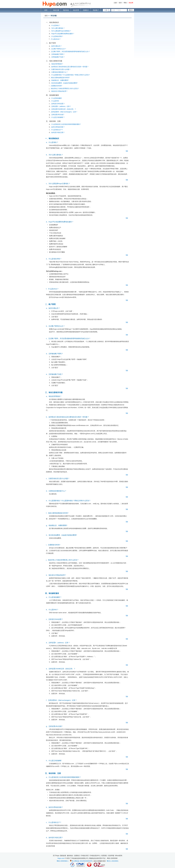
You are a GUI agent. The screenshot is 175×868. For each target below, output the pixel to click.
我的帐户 (96, 10)
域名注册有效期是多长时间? (60, 78)
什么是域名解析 (57, 98)
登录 (120, 3)
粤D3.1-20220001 (113, 861)
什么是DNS (55, 101)
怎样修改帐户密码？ (58, 54)
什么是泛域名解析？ (58, 117)
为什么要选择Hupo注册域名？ (61, 31)
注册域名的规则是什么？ (60, 72)
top (127, 151)
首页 (46, 10)
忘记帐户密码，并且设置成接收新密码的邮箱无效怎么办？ (71, 52)
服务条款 (70, 856)
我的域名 (66, 10)
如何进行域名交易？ (58, 132)
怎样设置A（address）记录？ (61, 106)
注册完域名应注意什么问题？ (61, 69)
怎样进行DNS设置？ (58, 104)
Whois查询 (119, 856)
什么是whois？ (56, 39)
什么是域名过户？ (57, 130)
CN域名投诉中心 (95, 856)
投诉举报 (111, 856)
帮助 (125, 3)
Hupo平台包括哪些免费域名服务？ (63, 34)
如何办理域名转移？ (58, 127)
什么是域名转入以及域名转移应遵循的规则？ (66, 124)
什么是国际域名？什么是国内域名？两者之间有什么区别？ (71, 75)
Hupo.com (61, 858)
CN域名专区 (85, 856)
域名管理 (76, 10)
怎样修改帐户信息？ (58, 57)
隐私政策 (63, 856)
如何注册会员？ (57, 46)
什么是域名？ (56, 25)
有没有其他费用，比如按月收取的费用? (64, 83)
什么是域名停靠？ (57, 36)
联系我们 (104, 856)
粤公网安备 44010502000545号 (82, 861)
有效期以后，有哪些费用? (60, 80)
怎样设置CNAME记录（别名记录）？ (64, 109)
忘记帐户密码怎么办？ (59, 49)
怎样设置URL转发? (58, 115)
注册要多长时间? (56, 86)
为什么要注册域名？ (58, 28)
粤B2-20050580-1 (63, 861)
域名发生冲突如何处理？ (59, 91)
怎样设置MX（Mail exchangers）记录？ (64, 112)
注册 (115, 3)
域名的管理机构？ (57, 64)
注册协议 (77, 856)
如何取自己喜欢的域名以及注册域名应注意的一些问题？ (70, 67)
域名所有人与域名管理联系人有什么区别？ (65, 89)
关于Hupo (56, 856)
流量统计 (86, 10)
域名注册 (56, 10)
